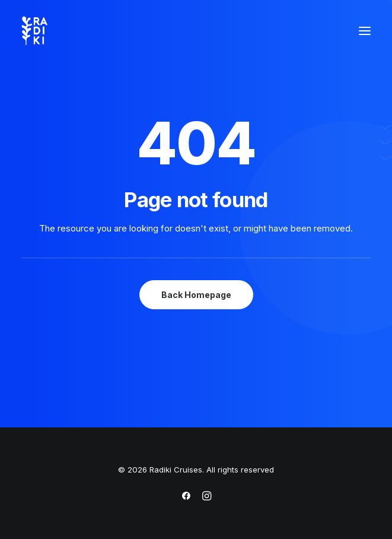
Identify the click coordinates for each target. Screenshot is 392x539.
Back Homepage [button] (196, 295)
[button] (365, 31)
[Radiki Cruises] (35, 31)
